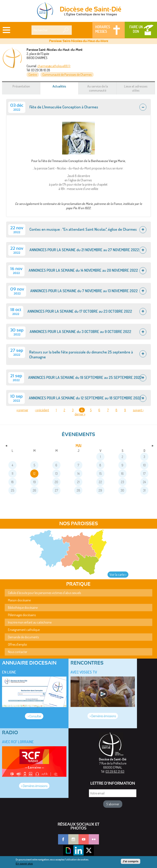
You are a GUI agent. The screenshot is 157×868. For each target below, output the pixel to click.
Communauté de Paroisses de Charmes (67, 75)
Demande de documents (23, 637)
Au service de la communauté (98, 88)
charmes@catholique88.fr (54, 66)
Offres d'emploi (17, 644)
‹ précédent (42, 410)
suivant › (138, 410)
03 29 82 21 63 (115, 771)
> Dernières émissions (103, 716)
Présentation (21, 86)
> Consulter (34, 716)
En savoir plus (24, 864)
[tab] (78, 107)
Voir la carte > (118, 575)
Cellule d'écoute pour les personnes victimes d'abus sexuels (44, 593)
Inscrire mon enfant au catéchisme (30, 622)
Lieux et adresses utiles (136, 88)
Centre (33, 75)
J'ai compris (131, 862)
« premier (22, 410)
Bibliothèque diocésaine (23, 608)
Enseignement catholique (24, 630)
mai (78, 445)
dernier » (80, 414)
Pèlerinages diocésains (22, 615)
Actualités (64, 88)
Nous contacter (18, 652)
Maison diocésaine (19, 600)
